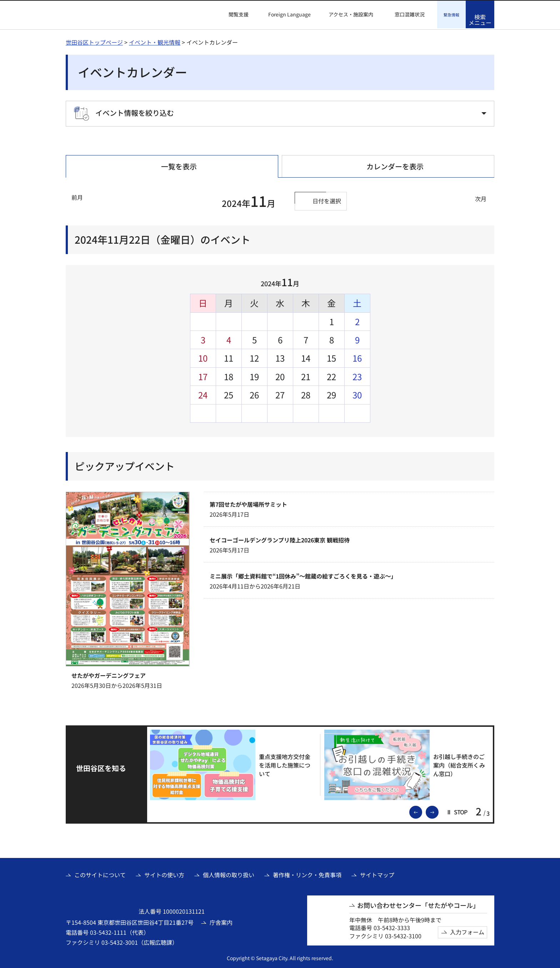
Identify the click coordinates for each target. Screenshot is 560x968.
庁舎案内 (221, 921)
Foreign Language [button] (289, 14)
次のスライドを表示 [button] (438, 810)
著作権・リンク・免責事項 (307, 874)
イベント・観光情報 (155, 41)
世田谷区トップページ (94, 41)
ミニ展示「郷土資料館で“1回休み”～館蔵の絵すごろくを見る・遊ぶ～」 (303, 575)
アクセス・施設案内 (351, 14)
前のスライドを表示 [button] (422, 810)
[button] (234, 15)
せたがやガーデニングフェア (109, 674)
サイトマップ (377, 874)
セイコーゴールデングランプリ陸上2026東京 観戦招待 (280, 539)
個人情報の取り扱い (229, 874)
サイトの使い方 (164, 874)
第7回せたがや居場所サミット (248, 503)
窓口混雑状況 (410, 14)
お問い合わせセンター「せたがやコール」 (418, 904)
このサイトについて (100, 874)
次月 (481, 198)
